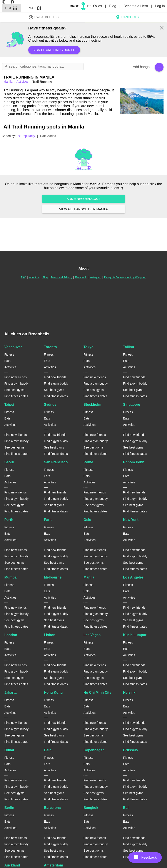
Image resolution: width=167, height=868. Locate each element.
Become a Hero (136, 6)
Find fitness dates (16, 396)
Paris (48, 520)
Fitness (9, 354)
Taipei (9, 405)
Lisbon (50, 635)
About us (34, 277)
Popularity (26, 136)
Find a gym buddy (16, 383)
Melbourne (53, 577)
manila (8, 82)
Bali (126, 808)
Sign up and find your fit (54, 50)
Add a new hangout (83, 199)
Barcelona (52, 808)
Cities (98, 6)
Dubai (9, 750)
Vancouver (13, 347)
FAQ (23, 277)
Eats (7, 361)
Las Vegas (92, 635)
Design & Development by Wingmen (125, 277)
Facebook (81, 277)
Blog (113, 6)
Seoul (9, 462)
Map (35, 8)
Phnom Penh (134, 462)
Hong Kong (53, 693)
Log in (160, 6)
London (11, 635)
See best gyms (14, 390)
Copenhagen (94, 750)
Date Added (48, 136)
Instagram (95, 277)
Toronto (50, 347)
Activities (23, 82)
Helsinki (130, 693)
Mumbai (11, 577)
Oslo (87, 520)
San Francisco (56, 462)
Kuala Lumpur (135, 635)
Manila (89, 577)
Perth (9, 520)
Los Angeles (133, 577)
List (11, 8)
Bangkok (91, 808)
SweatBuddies (43, 17)
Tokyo (89, 347)
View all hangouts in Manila (83, 209)
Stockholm (92, 405)
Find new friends (16, 377)
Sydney (50, 405)
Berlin (9, 808)
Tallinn (129, 347)
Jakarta (10, 693)
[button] (145, 858)
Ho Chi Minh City (97, 693)
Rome (88, 462)
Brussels (130, 750)
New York (131, 520)
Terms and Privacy (61, 277)
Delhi (48, 750)
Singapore (132, 405)
